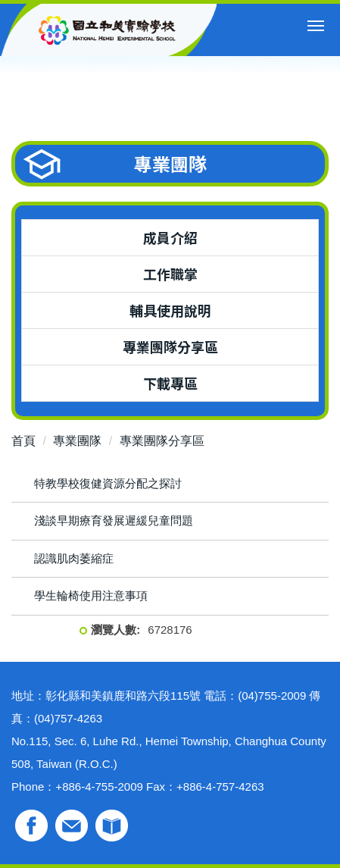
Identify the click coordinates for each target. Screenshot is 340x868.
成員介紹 (170, 237)
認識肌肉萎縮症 (74, 558)
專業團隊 (77, 441)
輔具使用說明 (170, 310)
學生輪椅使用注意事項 (91, 595)
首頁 (23, 441)
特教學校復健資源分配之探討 (108, 483)
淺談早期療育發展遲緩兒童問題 (114, 520)
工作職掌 (170, 274)
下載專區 (170, 383)
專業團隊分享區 (170, 346)
